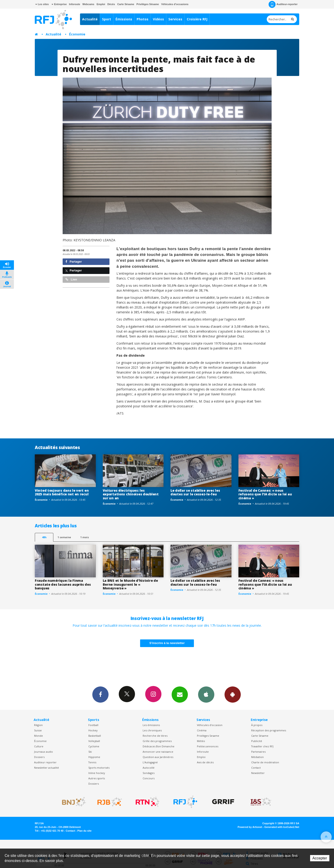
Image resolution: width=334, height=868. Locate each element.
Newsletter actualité (47, 768)
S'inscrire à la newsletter (167, 643)
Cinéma (202, 730)
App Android (233, 694)
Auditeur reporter (45, 762)
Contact (256, 768)
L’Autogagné (150, 762)
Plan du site (84, 831)
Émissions (124, 19)
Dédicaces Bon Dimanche (159, 746)
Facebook (100, 694)
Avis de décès (205, 762)
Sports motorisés (99, 768)
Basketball (95, 736)
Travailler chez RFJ (262, 746)
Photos (143, 19)
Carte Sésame (126, 4)
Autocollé (149, 768)
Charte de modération (265, 762)
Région (38, 725)
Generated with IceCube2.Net (282, 827)
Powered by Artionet (250, 827)
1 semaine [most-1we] (64, 537)
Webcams (88, 4)
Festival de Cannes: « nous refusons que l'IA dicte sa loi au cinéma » (265, 494)
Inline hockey (97, 773)
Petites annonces (208, 746)
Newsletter (258, 773)
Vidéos (158, 19)
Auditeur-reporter (283, 4)
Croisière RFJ (197, 19)
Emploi (101, 4)
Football (93, 725)
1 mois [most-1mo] (85, 537)
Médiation (257, 757)
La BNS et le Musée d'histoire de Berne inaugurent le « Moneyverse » (130, 584)
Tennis (92, 762)
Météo (201, 741)
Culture (39, 746)
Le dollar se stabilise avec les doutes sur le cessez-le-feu (195, 492)
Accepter (320, 858)
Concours (149, 778)
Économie (77, 34)
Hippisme (94, 757)
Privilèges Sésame (148, 4)
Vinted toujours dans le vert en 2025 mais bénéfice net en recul (62, 492)
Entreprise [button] (59, 4)
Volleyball (94, 741)
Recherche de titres (155, 736)
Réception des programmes (269, 730)
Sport (107, 19)
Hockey (93, 730)
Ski (90, 752)
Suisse (38, 730)
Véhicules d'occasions (175, 4)
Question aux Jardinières (158, 757)
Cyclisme (94, 746)
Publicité (257, 741)
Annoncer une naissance (158, 752)
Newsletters (180, 694)
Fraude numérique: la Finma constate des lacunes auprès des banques (63, 584)
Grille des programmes (157, 741)
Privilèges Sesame (208, 736)
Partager (74, 262)
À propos (257, 725)
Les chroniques (152, 730)
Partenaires (258, 752)
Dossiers (39, 757)
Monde (39, 736)
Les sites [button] (42, 4)
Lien (71, 279)
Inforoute (75, 4)
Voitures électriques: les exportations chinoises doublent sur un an (131, 494)
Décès (111, 4)
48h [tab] (44, 537)
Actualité (90, 19)
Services (175, 19)
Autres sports (97, 778)
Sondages (149, 773)
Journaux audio (43, 752)
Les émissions (151, 725)
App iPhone (206, 694)
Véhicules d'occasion (210, 725)
